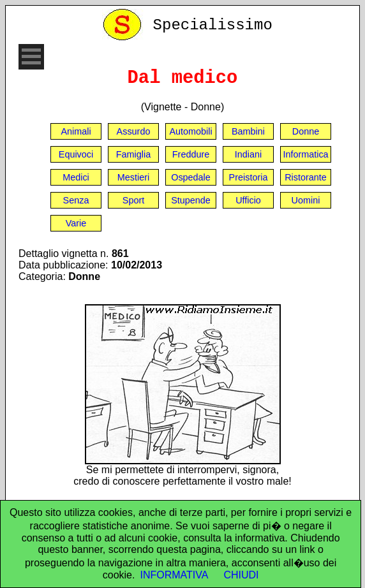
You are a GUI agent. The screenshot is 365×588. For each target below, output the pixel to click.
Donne (306, 131)
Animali (76, 131)
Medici (76, 177)
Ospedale (191, 177)
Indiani (248, 154)
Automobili (190, 131)
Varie (76, 223)
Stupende (191, 200)
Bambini (248, 131)
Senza (76, 200)
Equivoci (76, 154)
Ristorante (306, 177)
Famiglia (133, 154)
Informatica (305, 154)
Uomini (306, 200)
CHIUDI (241, 575)
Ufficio (248, 200)
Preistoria (249, 177)
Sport (133, 200)
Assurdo (134, 131)
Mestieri (133, 177)
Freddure (191, 154)
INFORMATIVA (174, 575)
